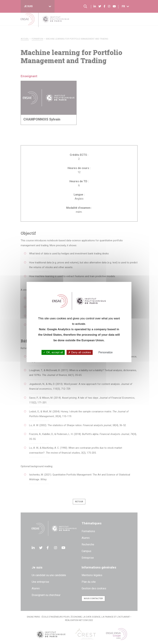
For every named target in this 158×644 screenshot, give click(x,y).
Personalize (106, 352)
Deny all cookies (80, 352)
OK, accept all (53, 352)
